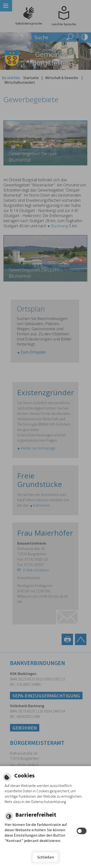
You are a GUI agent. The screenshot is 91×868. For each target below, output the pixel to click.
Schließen (46, 857)
